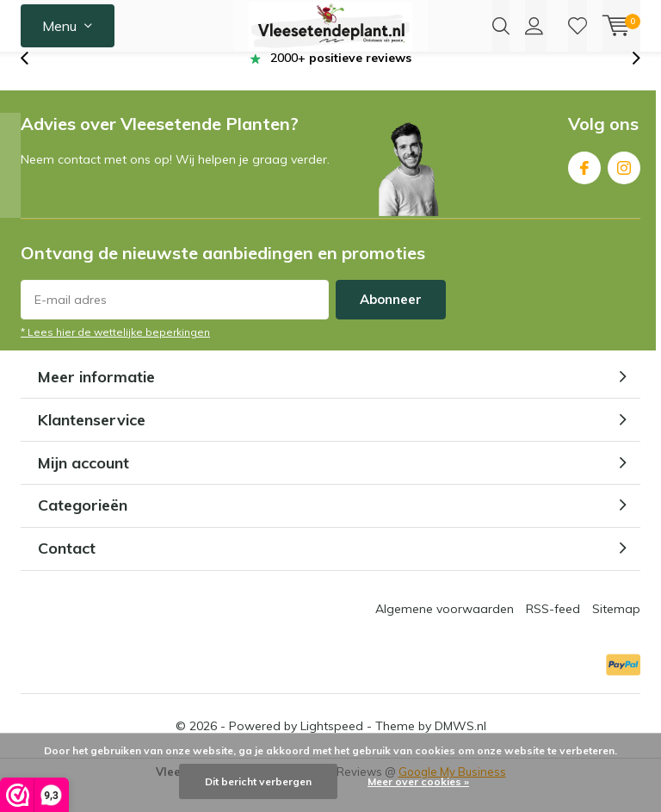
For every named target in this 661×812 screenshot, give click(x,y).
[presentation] (34, 84)
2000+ (341, 84)
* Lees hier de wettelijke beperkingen (115, 358)
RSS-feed (553, 635)
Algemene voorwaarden (445, 635)
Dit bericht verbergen (258, 781)
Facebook (584, 190)
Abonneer (391, 325)
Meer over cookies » (418, 781)
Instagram (624, 190)
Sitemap (616, 635)
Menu (59, 26)
